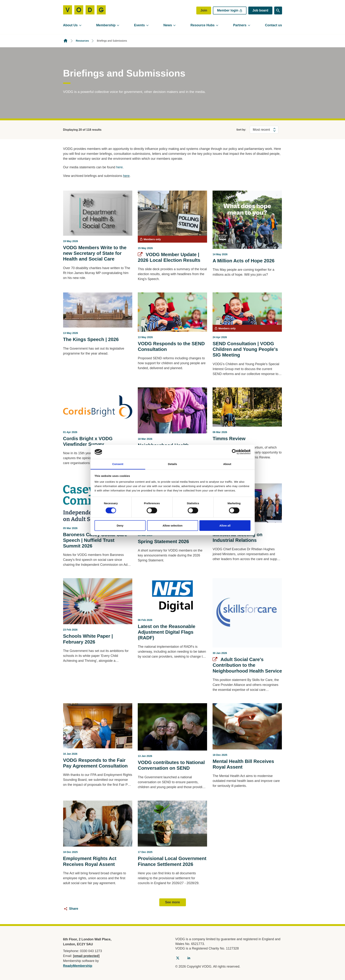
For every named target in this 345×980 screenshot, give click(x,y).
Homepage (65, 41)
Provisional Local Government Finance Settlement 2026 (172, 861)
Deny (120, 526)
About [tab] (227, 464)
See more (172, 902)
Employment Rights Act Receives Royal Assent (90, 861)
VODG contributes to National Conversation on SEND (171, 765)
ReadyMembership (78, 966)
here (120, 167)
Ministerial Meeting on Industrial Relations (237, 537)
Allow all (225, 526)
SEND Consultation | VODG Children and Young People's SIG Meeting (245, 349)
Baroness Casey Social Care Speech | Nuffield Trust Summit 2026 (95, 540)
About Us (70, 25)
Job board (260, 10)
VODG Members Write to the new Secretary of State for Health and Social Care (95, 253)
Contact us (273, 25)
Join (204, 10)
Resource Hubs (203, 25)
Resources (82, 41)
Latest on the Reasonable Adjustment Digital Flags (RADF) (166, 632)
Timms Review (229, 439)
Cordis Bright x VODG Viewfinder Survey (88, 441)
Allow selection (172, 526)
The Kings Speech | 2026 (91, 339)
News (168, 25)
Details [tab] (173, 464)
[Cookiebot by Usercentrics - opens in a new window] (235, 452)
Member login (230, 10)
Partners (240, 25)
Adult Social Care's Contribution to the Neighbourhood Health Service (247, 665)
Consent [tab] (118, 464)
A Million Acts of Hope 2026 (243, 261)
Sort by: (241, 130)
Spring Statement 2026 (163, 541)
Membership (106, 25)
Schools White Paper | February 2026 (88, 639)
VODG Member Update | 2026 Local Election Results (169, 257)
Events (139, 25)
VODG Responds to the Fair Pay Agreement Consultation (95, 763)
